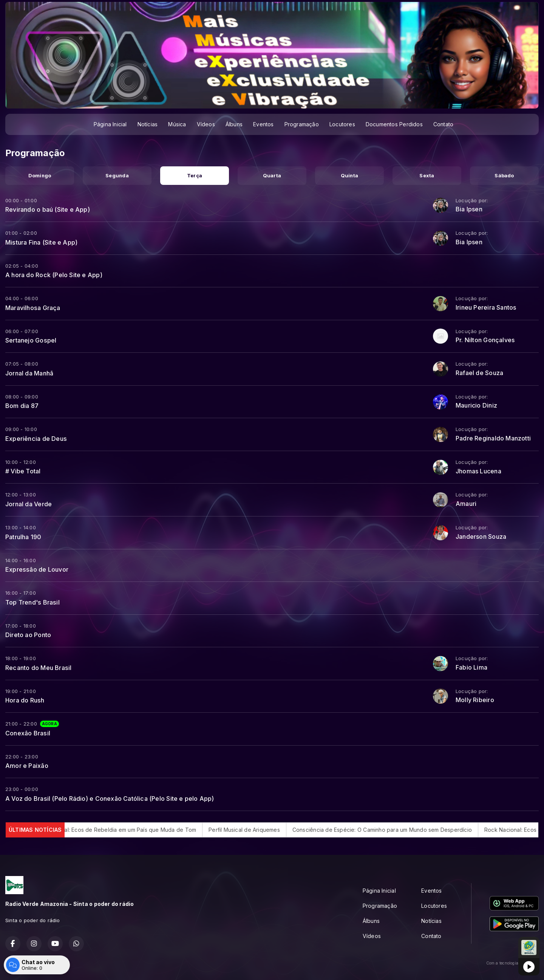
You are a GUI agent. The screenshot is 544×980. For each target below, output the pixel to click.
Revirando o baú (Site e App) (48, 209)
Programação (302, 124)
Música (177, 124)
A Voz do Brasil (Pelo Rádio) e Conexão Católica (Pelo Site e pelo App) (110, 799)
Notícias (148, 124)
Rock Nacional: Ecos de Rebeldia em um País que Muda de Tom (128, 830)
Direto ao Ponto (28, 635)
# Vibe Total (23, 471)
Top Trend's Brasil (32, 602)
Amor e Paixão (27, 766)
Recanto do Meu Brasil (38, 668)
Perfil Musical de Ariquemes (259, 830)
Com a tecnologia (512, 963)
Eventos (263, 124)
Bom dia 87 (22, 406)
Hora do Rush (25, 700)
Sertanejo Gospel (31, 340)
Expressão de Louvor (37, 569)
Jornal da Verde (29, 504)
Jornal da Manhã (29, 373)
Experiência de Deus (36, 439)
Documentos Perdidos (394, 124)
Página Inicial (110, 124)
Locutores (342, 124)
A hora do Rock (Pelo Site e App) (54, 275)
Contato (443, 124)
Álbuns (234, 124)
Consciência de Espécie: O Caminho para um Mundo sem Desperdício (396, 830)
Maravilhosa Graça (33, 308)
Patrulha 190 (23, 537)
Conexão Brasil (28, 733)
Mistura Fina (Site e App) (41, 242)
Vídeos (206, 124)
